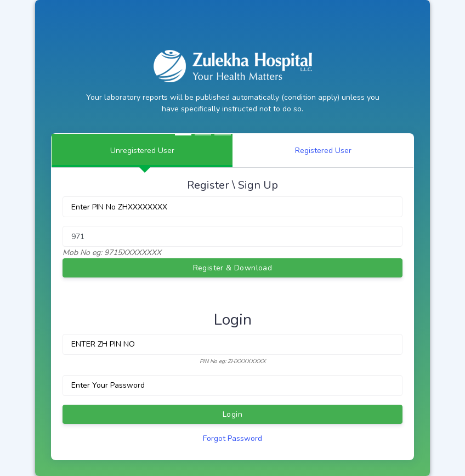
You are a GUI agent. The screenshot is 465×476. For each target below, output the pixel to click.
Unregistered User (142, 151)
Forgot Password (232, 438)
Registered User (323, 151)
